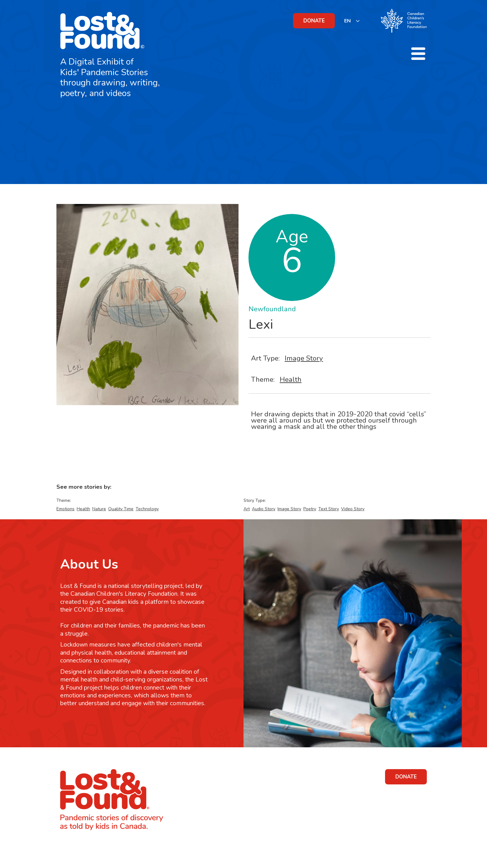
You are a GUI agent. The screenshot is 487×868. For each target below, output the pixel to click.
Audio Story (264, 509)
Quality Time (121, 509)
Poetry (310, 509)
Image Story (304, 358)
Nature (99, 509)
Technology (147, 509)
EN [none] (347, 21)
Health (291, 379)
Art (247, 509)
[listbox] (352, 21)
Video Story (353, 509)
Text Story (329, 509)
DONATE (314, 21)
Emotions (65, 509)
